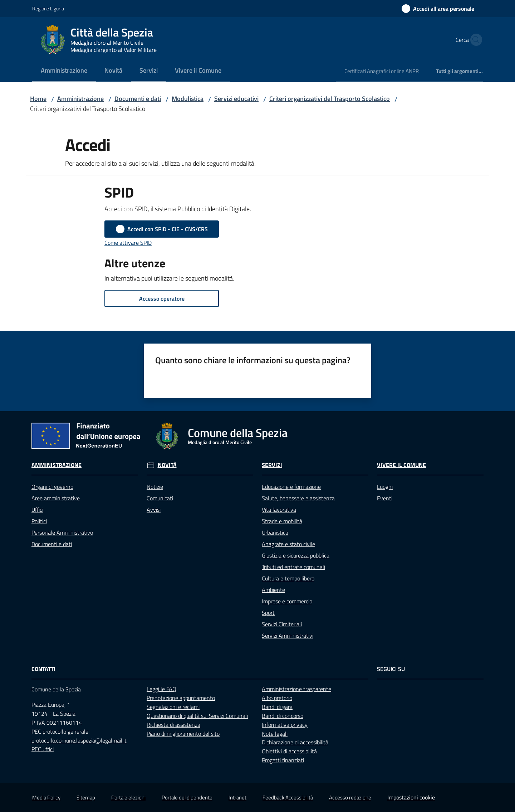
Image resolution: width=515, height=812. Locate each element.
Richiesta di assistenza (173, 725)
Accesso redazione (350, 798)
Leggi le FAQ (161, 689)
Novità (167, 465)
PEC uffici (43, 749)
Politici (39, 521)
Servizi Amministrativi (288, 636)
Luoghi (385, 487)
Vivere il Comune (401, 465)
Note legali (275, 734)
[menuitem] (64, 71)
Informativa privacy (285, 725)
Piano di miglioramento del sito (183, 734)
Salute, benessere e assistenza (298, 498)
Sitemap (86, 798)
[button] (474, 40)
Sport (268, 613)
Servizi (272, 465)
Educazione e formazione (291, 487)
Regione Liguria (48, 8)
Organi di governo (52, 487)
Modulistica (188, 99)
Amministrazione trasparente (296, 689)
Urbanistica (275, 533)
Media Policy (46, 798)
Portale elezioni (128, 798)
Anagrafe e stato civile (288, 544)
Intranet (237, 798)
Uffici (37, 510)
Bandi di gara (277, 707)
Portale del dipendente (187, 798)
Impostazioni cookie (411, 797)
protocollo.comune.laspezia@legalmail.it (79, 740)
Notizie (155, 487)
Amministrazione (80, 99)
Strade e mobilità (282, 521)
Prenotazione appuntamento (181, 698)
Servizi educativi (236, 99)
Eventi (385, 498)
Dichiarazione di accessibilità (295, 742)
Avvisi (154, 510)
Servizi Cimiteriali (282, 624)
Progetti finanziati (283, 760)
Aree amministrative (56, 498)
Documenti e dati (138, 99)
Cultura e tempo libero (288, 578)
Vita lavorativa (279, 510)
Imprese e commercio (287, 601)
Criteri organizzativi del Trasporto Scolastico (330, 99)
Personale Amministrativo (62, 533)
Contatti (43, 669)
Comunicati (160, 498)
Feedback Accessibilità (288, 798)
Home (38, 99)
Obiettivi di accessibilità (289, 751)
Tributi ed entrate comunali (293, 567)
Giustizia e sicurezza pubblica (296, 555)
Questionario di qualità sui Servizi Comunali (197, 716)
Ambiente (273, 590)
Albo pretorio (277, 698)
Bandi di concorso (283, 716)
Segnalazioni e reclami (173, 707)
